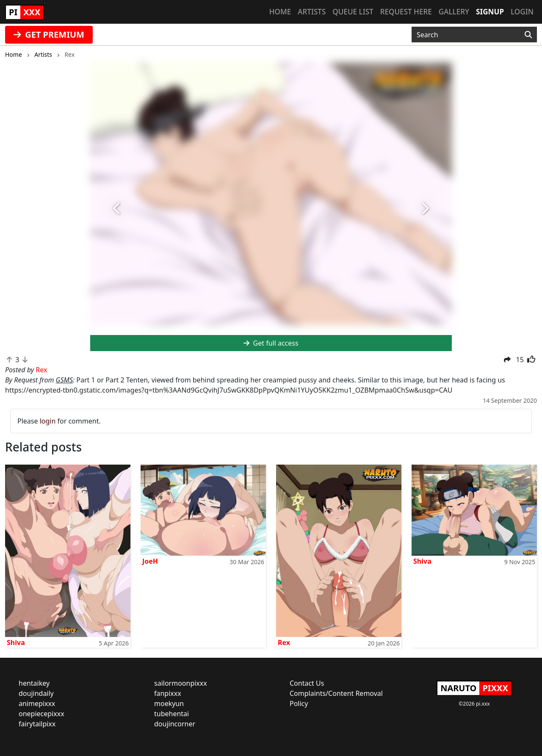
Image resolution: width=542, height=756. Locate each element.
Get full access (271, 343)
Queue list (353, 12)
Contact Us (307, 683)
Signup (490, 12)
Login (522, 12)
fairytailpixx (37, 724)
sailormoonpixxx (181, 683)
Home (280, 12)
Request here (406, 12)
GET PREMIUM (49, 35)
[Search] (528, 35)
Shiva (16, 642)
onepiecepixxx (41, 714)
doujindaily (36, 693)
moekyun (169, 703)
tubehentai (171, 714)
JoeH (150, 561)
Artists (312, 12)
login (48, 421)
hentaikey (34, 683)
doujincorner (175, 724)
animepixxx (37, 703)
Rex (284, 642)
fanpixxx (168, 693)
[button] (117, 209)
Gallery (454, 12)
